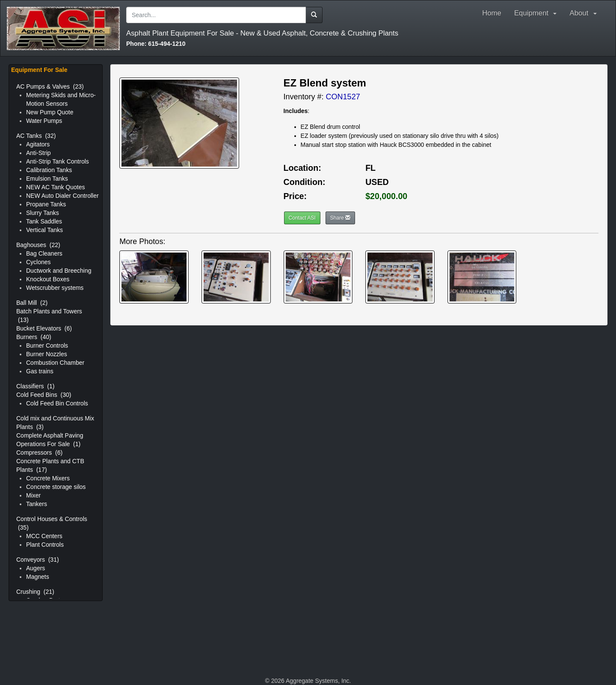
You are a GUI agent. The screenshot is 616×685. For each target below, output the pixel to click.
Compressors (39, 453)
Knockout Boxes (48, 279)
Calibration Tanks (49, 170)
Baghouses (38, 245)
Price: (295, 196)
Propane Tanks (46, 204)
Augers (36, 568)
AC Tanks (36, 136)
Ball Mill (32, 303)
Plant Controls (45, 545)
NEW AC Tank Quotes (55, 187)
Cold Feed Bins (44, 395)
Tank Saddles (44, 221)
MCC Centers (44, 536)
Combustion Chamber (55, 363)
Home (492, 13)
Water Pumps (44, 121)
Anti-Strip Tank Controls (58, 161)
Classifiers (35, 386)
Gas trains (40, 371)
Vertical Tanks (44, 230)
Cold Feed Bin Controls (57, 403)
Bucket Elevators (44, 328)
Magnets (38, 577)
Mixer (33, 495)
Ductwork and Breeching (59, 271)
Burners (34, 337)
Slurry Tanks (43, 213)
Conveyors (38, 560)
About (585, 13)
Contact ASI (302, 218)
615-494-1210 (156, 44)
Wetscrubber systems (55, 288)
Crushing (35, 592)
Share (340, 218)
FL (370, 168)
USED (377, 182)
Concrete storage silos (56, 487)
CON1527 (343, 97)
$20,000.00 (386, 196)
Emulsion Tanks (47, 179)
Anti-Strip (38, 153)
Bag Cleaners (44, 253)
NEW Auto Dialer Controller (62, 196)
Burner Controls (47, 345)
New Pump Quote (50, 112)
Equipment (536, 13)
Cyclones (38, 262)
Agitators (38, 144)
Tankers (37, 504)
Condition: (305, 182)
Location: (302, 168)
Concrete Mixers (48, 478)
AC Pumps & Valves (50, 86)
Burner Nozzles (47, 354)
